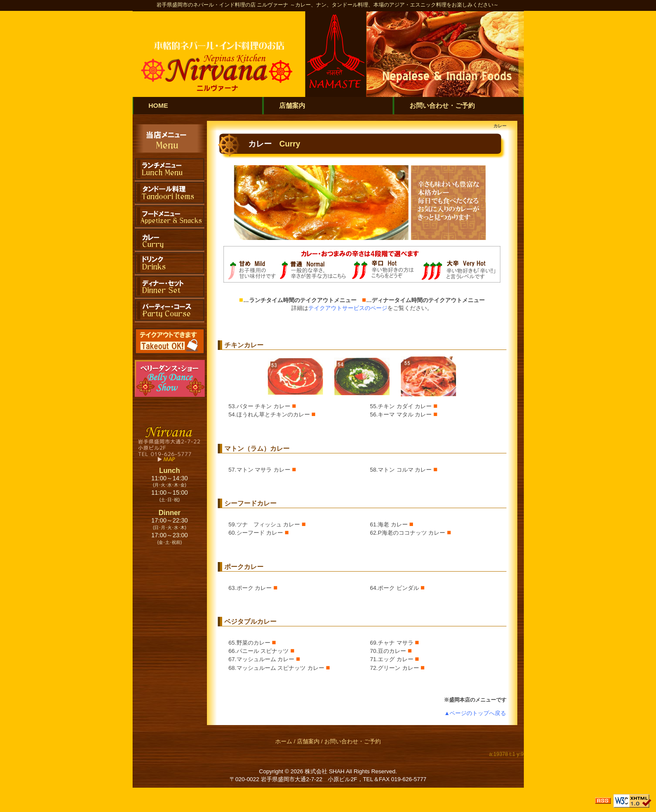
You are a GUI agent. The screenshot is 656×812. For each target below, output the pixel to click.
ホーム (284, 741)
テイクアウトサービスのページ (348, 308)
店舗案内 (308, 741)
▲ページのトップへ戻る (475, 713)
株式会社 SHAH (325, 771)
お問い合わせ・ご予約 (353, 741)
